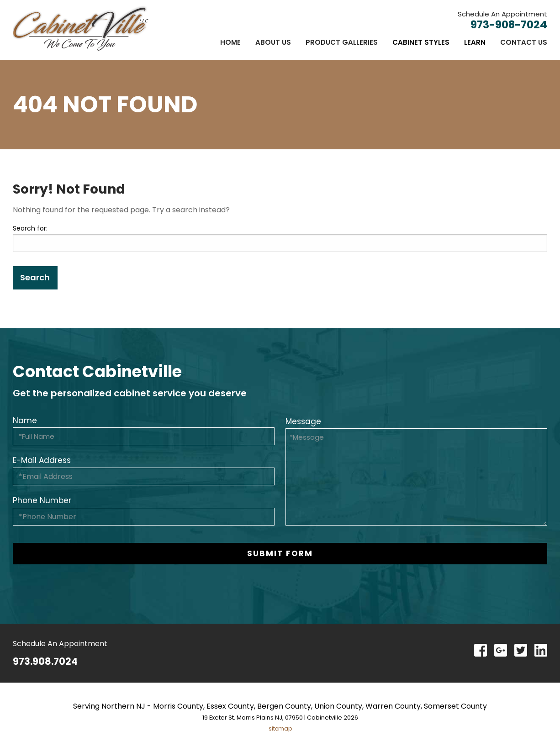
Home (230, 42)
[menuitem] (230, 42)
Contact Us (524, 42)
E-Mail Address (42, 460)
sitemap (280, 728)
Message (303, 421)
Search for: (30, 228)
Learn (475, 42)
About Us (273, 42)
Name (25, 421)
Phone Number (42, 500)
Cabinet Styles (421, 42)
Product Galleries (342, 42)
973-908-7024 (509, 25)
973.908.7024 (45, 661)
